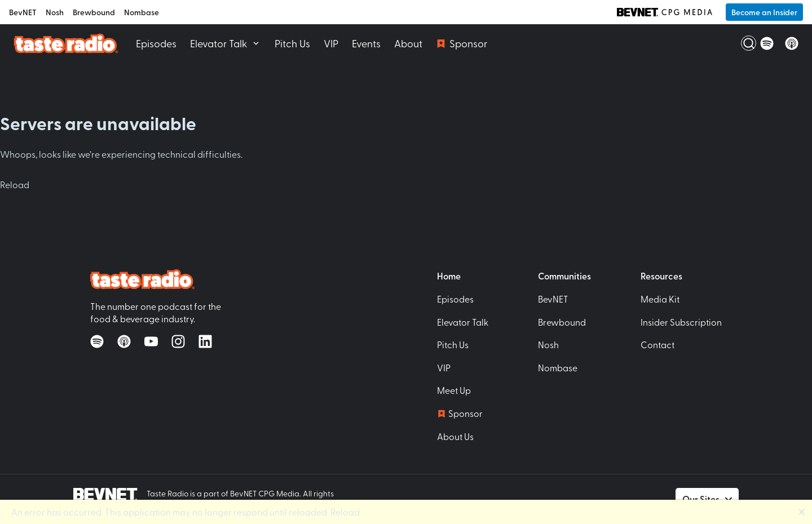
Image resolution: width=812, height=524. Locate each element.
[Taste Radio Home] (66, 43)
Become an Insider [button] (764, 12)
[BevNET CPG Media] (665, 12)
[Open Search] (742, 43)
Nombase (142, 12)
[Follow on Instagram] (178, 341)
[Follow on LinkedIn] (205, 341)
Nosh (55, 12)
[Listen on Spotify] (767, 43)
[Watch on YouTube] (151, 341)
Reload (15, 184)
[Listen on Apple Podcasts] (792, 43)
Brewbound (94, 12)
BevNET (23, 12)
